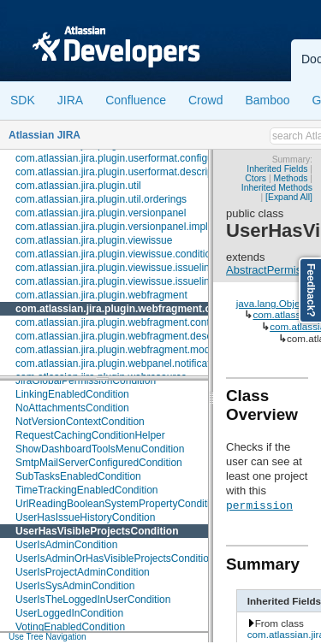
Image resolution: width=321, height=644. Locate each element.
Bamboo (267, 100)
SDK (23, 100)
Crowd (205, 100)
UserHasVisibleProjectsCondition (97, 531)
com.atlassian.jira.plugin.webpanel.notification (119, 363)
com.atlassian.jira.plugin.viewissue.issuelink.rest (125, 281)
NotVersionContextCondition (80, 422)
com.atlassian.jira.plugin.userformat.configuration (127, 158)
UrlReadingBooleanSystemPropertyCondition (118, 504)
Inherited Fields (277, 169)
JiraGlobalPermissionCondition (86, 381)
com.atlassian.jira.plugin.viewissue (94, 240)
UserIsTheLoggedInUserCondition (93, 600)
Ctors (256, 178)
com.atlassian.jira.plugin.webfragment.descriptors (128, 336)
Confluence (136, 100)
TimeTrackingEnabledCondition (87, 490)
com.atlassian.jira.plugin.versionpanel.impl (112, 227)
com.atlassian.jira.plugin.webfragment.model (117, 350)
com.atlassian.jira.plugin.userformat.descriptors (123, 172)
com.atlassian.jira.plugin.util (78, 186)
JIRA (70, 100)
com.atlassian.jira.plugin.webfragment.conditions (136, 309)
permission (259, 505)
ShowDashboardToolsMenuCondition (100, 449)
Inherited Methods (277, 188)
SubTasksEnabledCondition (78, 476)
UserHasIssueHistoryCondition (85, 517)
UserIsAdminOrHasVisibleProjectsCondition (115, 558)
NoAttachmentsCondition (72, 408)
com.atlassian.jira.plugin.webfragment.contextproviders (140, 322)
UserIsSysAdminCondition (75, 586)
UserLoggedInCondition (69, 613)
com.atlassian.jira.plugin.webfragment (101, 295)
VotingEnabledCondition (70, 627)
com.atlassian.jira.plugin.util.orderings (101, 199)
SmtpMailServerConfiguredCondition (99, 463)
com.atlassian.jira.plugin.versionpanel (101, 213)
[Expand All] (289, 197)
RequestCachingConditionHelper (90, 435)
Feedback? (311, 290)
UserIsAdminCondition (66, 545)
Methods (291, 178)
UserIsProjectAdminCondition (83, 572)
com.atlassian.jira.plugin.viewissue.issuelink (115, 268)
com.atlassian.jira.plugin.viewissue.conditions (119, 254)
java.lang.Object (272, 303)
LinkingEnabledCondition (72, 394)
